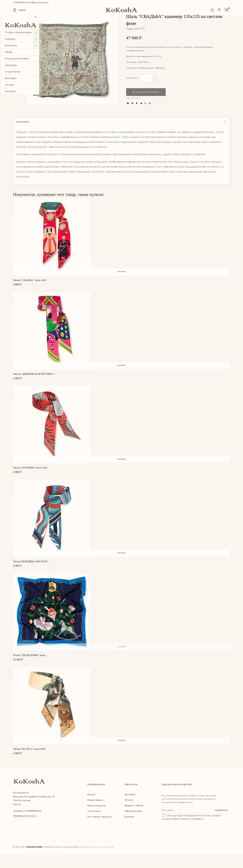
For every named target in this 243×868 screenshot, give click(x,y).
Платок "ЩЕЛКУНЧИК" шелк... (30, 669)
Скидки (91, 809)
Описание (23, 136)
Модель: (130, 43)
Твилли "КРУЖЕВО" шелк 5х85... (31, 482)
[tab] (122, 136)
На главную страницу (100, 831)
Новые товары (95, 814)
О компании (94, 825)
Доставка (130, 809)
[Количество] (147, 92)
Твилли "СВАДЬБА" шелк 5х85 (30, 294)
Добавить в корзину (146, 106)
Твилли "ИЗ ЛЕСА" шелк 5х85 (29, 763)
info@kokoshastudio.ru (39, 2)
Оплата (129, 814)
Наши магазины (96, 820)
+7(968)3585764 (20, 2)
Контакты (129, 831)
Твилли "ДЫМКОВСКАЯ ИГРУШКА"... (34, 388)
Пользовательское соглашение (96, 861)
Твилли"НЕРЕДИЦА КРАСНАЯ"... (31, 575)
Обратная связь (133, 825)
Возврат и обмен (134, 820)
